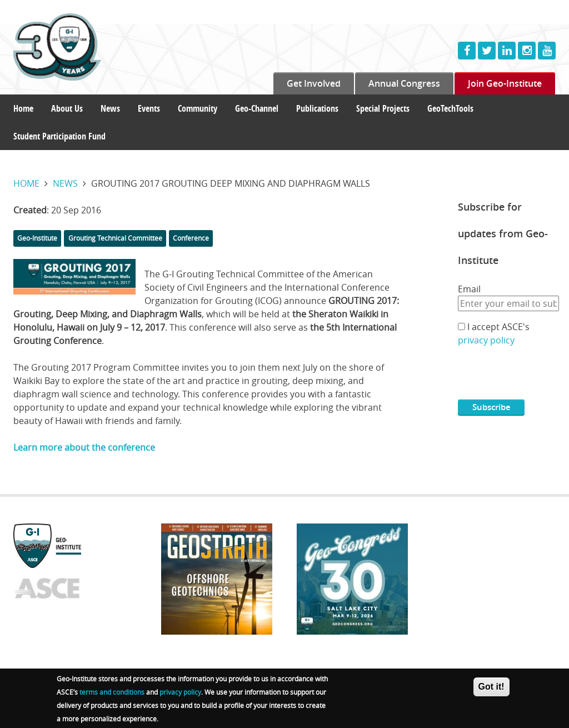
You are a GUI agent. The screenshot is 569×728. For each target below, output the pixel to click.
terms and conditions (112, 692)
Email (469, 289)
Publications (317, 108)
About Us (67, 108)
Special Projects (383, 108)
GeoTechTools (450, 108)
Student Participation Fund (59, 136)
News (110, 108)
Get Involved (314, 83)
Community (198, 108)
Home (23, 108)
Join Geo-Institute (505, 83)
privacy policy (486, 340)
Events (149, 108)
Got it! (491, 687)
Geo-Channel (257, 108)
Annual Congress (404, 83)
